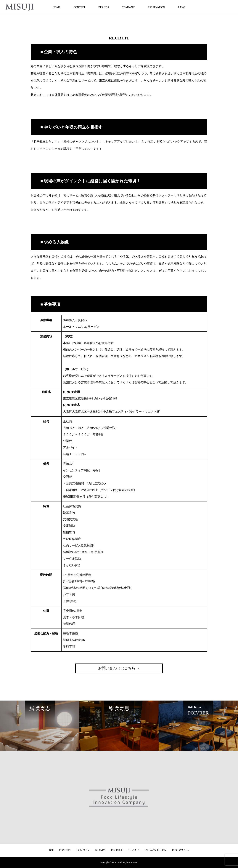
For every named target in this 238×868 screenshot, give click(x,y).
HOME (57, 7)
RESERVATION (156, 7)
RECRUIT (117, 850)
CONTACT (134, 850)
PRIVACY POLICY (156, 850)
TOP (51, 850)
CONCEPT (79, 7)
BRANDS (104, 7)
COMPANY (128, 7)
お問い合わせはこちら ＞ (119, 668)
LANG (182, 7)
